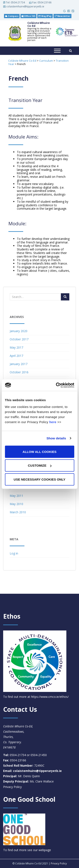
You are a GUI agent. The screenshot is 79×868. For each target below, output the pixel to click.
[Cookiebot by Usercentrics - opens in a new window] (56, 385)
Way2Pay (45, 16)
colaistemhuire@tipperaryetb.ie (24, 7)
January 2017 (19, 364)
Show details (56, 438)
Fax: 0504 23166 (40, 3)
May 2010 (16, 504)
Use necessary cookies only (39, 479)
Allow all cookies (39, 452)
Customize (40, 465)
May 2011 (16, 496)
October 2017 (19, 339)
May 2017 (16, 347)
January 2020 (19, 331)
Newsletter (62, 16)
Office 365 (28, 16)
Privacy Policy (12, 787)
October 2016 (19, 372)
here (53, 422)
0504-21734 (18, 2)
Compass (12, 16)
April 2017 (16, 356)
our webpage (42, 850)
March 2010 (18, 512)
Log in (14, 553)
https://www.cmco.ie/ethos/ (50, 697)
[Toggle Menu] (57, 51)
